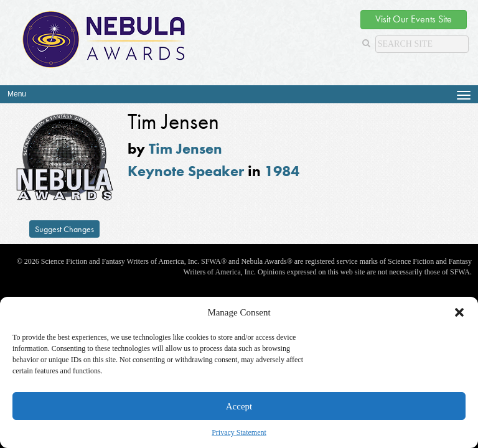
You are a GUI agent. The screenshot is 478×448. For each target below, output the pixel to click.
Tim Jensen (185, 148)
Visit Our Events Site (414, 19)
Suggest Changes (64, 229)
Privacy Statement (239, 432)
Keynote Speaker (186, 171)
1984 (282, 171)
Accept (239, 406)
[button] (459, 312)
